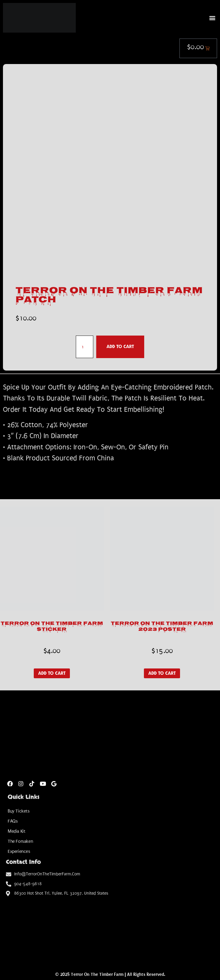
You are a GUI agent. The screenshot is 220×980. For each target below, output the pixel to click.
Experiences (19, 851)
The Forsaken (20, 841)
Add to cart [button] (52, 673)
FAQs (13, 821)
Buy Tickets (19, 811)
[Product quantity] (84, 347)
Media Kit (16, 831)
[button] (212, 18)
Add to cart (120, 347)
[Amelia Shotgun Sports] (110, 929)
